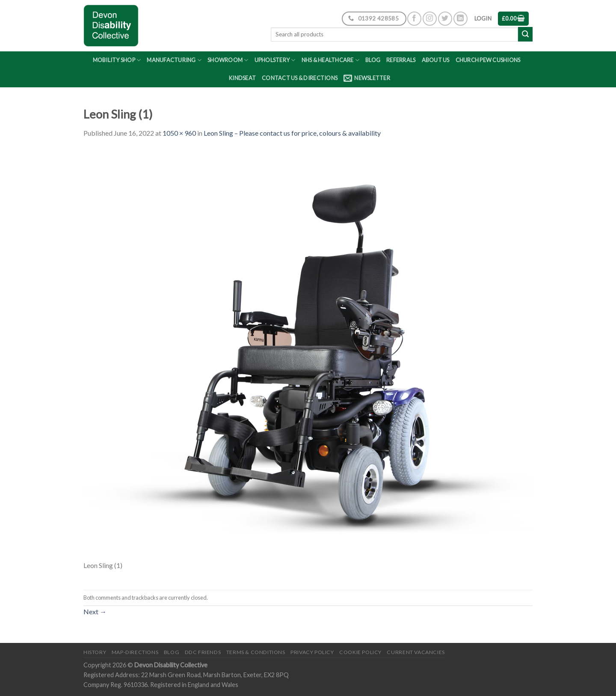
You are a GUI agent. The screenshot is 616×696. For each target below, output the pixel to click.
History (95, 652)
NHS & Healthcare (331, 60)
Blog (373, 60)
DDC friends (203, 652)
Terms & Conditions (256, 652)
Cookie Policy (360, 652)
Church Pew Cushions (488, 60)
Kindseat (242, 78)
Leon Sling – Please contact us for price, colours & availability (292, 133)
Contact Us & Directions (300, 78)
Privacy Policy (312, 652)
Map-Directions (135, 652)
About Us (436, 60)
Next (95, 611)
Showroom (228, 60)
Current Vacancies (416, 652)
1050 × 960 (179, 133)
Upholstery (275, 60)
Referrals (401, 60)
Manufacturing (174, 60)
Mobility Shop (117, 60)
